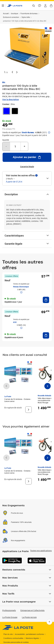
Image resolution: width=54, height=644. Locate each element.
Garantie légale (27, 244)
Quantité (6, 140)
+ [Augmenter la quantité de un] (24, 146)
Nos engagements (18, 540)
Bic (4, 82)
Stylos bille (26, 17)
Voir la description (11, 99)
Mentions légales (32, 638)
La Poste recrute (29, 617)
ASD (15, 322)
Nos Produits (27, 586)
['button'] (15, 6)
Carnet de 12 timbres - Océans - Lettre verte (18, 400)
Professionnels (9, 610)
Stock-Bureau (28, 132)
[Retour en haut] (49, 622)
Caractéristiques (27, 236)
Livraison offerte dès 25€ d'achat (24, 531)
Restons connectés (27, 570)
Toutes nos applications (41, 551)
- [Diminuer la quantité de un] (6, 146)
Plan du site (8, 634)
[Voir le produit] (29, 410)
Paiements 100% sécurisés (21, 522)
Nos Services (27, 578)
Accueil (6, 13)
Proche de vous (17, 513)
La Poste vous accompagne (27, 602)
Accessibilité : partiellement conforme (29, 634)
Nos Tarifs (27, 594)
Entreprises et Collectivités (32, 610)
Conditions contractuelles (13, 638)
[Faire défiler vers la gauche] (6, 386)
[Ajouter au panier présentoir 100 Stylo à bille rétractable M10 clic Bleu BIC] (27, 157)
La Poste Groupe (10, 617)
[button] (45, 6)
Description (27, 194)
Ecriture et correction (11, 17)
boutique (15, 13)
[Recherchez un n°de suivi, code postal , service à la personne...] (34, 6)
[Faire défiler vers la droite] (48, 386)
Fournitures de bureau (29, 13)
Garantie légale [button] (27, 167)
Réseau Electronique (21, 287)
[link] (6, 111)
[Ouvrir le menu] (3, 6)
